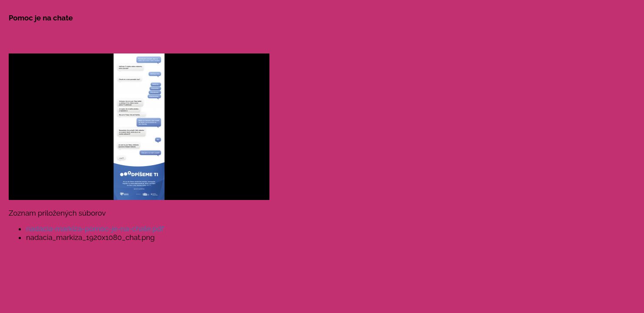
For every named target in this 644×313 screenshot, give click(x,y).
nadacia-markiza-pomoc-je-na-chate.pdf (95, 229)
